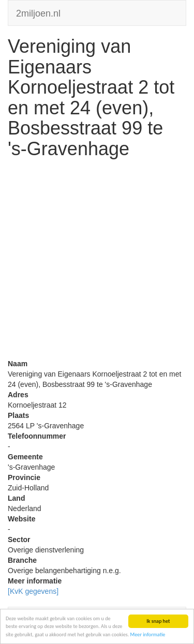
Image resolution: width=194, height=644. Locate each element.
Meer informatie (148, 634)
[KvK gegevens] (33, 591)
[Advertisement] (97, 261)
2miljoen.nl (38, 12)
